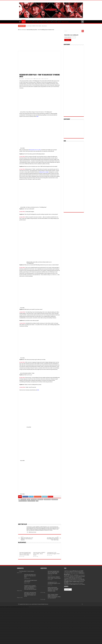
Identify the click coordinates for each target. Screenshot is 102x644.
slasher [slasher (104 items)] (71, 581)
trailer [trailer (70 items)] (70, 583)
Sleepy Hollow (55, 500)
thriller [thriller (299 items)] (66, 583)
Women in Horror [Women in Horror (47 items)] (78, 584)
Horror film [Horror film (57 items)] (80, 575)
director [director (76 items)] (71, 572)
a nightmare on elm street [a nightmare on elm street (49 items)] (69, 571)
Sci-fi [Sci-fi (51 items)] (77, 580)
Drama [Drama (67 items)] (79, 572)
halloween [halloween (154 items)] (82, 573)
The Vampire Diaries (23, 501)
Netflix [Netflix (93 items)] (74, 579)
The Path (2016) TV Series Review (26, 571)
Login (58, 22)
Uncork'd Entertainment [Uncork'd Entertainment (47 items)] (75, 583)
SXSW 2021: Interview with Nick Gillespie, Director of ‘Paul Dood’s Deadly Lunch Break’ (30, 594)
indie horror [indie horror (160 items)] (72, 578)
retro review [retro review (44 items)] (78, 579)
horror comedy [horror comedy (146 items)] (74, 575)
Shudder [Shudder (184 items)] (67, 581)
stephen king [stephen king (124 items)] (76, 581)
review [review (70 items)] (81, 579)
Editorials (44, 22)
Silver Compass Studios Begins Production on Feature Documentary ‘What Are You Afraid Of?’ (54, 596)
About (54, 22)
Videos (35, 22)
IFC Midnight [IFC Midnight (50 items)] (66, 578)
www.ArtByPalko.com (54, 275)
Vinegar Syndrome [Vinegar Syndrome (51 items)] (67, 584)
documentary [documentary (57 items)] (75, 572)
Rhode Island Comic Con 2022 (35, 150)
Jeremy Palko (40, 500)
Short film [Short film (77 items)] (83, 580)
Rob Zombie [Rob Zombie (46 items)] (74, 580)
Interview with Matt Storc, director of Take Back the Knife (30, 576)
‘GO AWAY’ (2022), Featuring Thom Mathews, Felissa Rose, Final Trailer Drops (52, 538)
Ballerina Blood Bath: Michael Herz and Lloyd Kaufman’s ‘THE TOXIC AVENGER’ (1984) (53, 589)
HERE (37, 116)
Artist (29, 500)
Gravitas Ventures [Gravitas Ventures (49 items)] (76, 573)
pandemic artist (47, 500)
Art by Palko (24, 500)
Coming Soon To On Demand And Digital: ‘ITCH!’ (53, 553)
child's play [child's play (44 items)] (78, 571)
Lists (40, 22)
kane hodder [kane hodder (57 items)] (70, 579)
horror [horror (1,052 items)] (67, 575)
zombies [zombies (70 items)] (83, 584)
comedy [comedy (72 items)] (82, 571)
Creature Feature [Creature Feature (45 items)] (67, 572)
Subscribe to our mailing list (71, 35)
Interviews (24, 30)
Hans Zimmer (34, 500)
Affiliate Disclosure (65, 22)
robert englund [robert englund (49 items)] (69, 580)
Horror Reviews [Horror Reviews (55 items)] (76, 577)
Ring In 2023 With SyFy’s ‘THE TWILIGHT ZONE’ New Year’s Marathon (27, 538)
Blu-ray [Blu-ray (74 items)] (75, 571)
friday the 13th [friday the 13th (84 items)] (69, 573)
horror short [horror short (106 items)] (82, 577)
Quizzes (49, 22)
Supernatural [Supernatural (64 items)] (81, 582)
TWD (37, 501)
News (23, 22)
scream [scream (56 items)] (79, 580)
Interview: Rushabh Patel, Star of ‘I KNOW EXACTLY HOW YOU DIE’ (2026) (40, 26)
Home (20, 30)
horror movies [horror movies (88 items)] (70, 577)
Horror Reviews (29, 22)
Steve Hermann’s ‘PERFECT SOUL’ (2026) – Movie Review (39, 554)
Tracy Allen (22, 79)
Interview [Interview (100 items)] (78, 578)
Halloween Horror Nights (44, 172)
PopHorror (20, 22)
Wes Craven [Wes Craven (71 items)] (73, 584)
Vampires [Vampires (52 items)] (81, 583)
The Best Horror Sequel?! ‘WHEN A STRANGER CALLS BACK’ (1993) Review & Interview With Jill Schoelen (30, 587)
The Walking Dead (31, 501)
